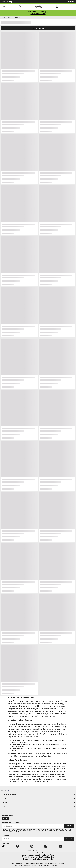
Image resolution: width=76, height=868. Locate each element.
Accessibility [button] (70, 2)
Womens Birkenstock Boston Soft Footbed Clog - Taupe (38, 855)
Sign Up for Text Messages (11, 823)
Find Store (69, 839)
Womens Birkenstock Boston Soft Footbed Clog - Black (38, 857)
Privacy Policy (37, 831)
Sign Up (6, 818)
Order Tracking (7, 2)
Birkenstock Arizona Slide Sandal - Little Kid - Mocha (38, 859)
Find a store (6, 835)
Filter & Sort (38, 28)
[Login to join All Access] (38, 12)
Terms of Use (28, 831)
